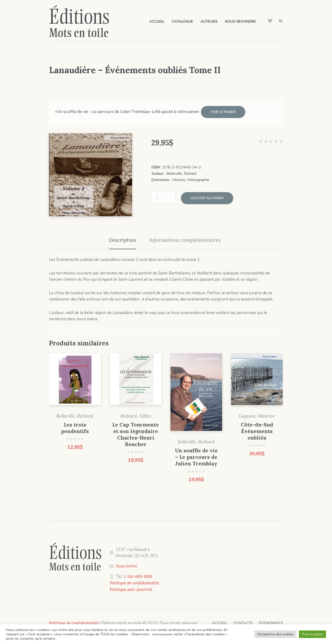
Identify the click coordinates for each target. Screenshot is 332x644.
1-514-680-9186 (138, 574)
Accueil (220, 621)
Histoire (179, 178)
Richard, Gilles (136, 414)
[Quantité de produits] (163, 194)
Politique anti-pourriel (131, 588)
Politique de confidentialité (134, 581)
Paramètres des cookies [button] (275, 634)
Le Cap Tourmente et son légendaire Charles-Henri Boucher (136, 433)
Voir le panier (223, 112)
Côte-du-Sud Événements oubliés (257, 429)
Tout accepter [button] (312, 634)
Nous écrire (126, 564)
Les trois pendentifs (75, 426)
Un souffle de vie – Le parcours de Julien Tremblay (196, 455)
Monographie (198, 178)
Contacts (243, 621)
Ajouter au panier (207, 194)
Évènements (271, 621)
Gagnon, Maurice (257, 414)
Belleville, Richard (181, 172)
